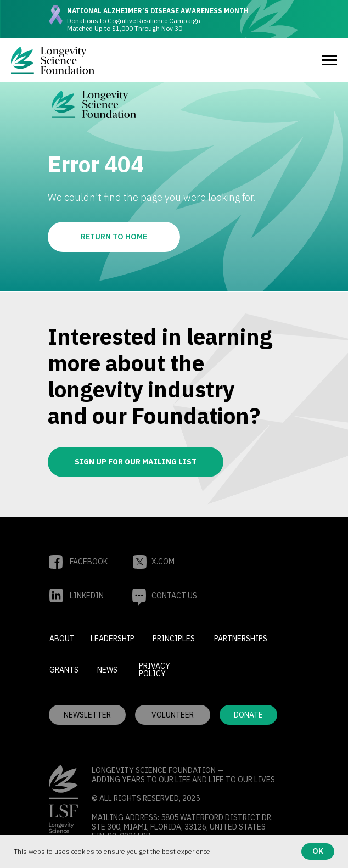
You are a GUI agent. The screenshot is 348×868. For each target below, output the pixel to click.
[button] (173, 715)
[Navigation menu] (329, 60)
